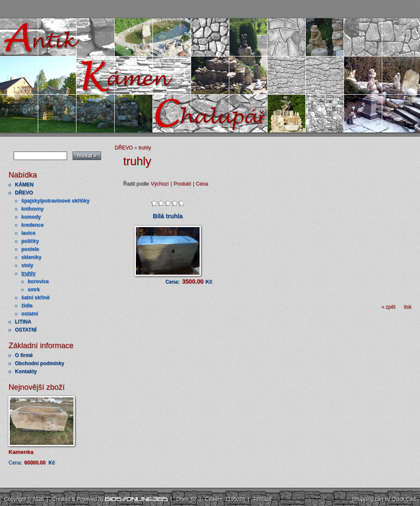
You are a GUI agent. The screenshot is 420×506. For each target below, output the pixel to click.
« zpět (388, 307)
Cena (202, 184)
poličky (30, 241)
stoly (27, 265)
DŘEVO (24, 193)
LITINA (23, 322)
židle (27, 306)
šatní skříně (35, 298)
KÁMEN (24, 185)
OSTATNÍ (26, 330)
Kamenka (21, 452)
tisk (408, 307)
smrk (34, 290)
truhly (28, 273)
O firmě (24, 355)
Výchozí (160, 184)
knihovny (32, 209)
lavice (28, 233)
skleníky (31, 257)
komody (31, 217)
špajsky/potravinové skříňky (55, 201)
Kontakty (26, 371)
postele (30, 249)
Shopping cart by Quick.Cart (384, 499)
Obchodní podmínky (39, 363)
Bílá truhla (168, 216)
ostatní (30, 314)
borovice (38, 281)
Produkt (182, 184)
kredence (32, 225)
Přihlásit (263, 499)
